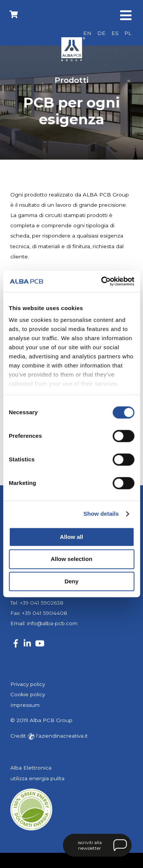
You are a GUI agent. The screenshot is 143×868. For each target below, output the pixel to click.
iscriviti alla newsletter (90, 845)
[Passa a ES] (115, 33)
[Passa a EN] (87, 33)
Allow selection (71, 559)
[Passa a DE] (101, 33)
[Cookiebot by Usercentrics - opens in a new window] (102, 281)
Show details (101, 514)
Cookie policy (28, 694)
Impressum (25, 705)
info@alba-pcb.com (52, 623)
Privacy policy (28, 684)
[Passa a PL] (128, 33)
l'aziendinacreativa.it (58, 736)
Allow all (71, 537)
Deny (71, 581)
